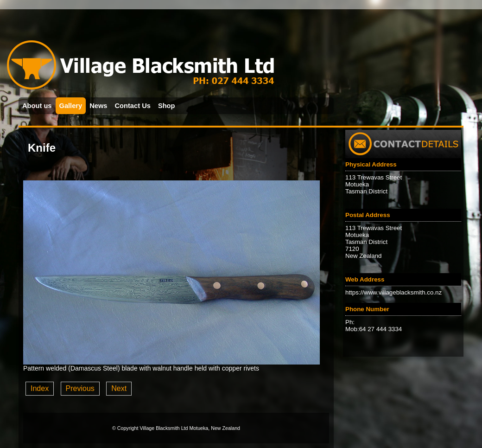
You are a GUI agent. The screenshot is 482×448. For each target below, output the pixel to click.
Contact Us (133, 106)
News (98, 106)
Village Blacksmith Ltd (164, 428)
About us (37, 106)
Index (40, 388)
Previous (80, 388)
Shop (167, 106)
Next (119, 388)
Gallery (71, 106)
